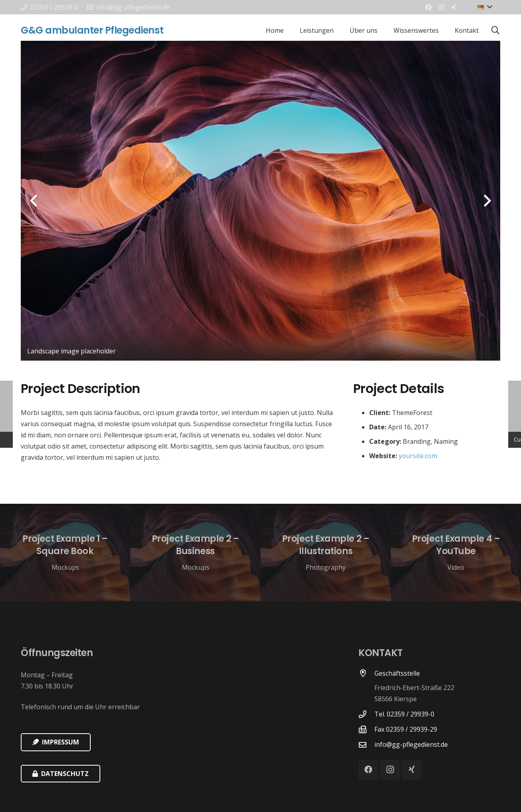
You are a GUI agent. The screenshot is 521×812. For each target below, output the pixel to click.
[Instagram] (441, 7)
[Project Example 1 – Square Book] (65, 553)
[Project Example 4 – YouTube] (456, 553)
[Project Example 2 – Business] (195, 553)
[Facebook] (428, 7)
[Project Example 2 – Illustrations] (326, 553)
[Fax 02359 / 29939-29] (366, 729)
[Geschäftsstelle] (366, 687)
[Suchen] (495, 31)
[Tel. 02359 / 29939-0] (366, 714)
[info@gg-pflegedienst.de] (366, 745)
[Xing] (454, 7)
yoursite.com (418, 456)
